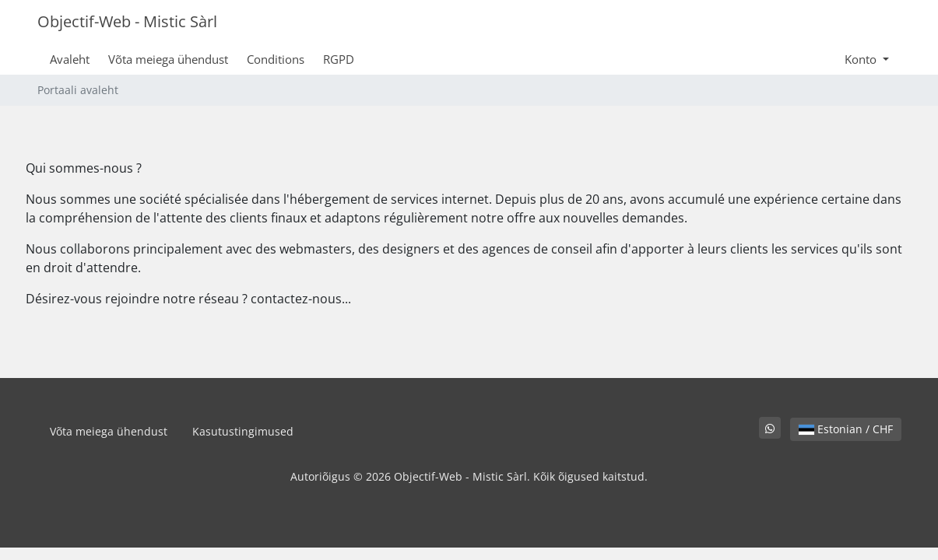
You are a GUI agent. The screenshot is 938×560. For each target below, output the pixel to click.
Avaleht (70, 59)
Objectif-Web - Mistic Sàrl (127, 21)
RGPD (339, 59)
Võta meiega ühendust (168, 59)
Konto (862, 59)
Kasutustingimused (243, 431)
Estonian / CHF (846, 429)
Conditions (276, 59)
